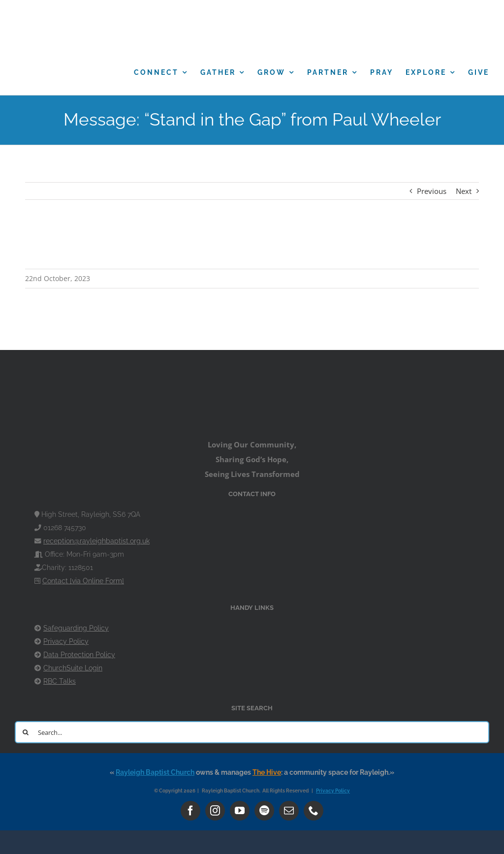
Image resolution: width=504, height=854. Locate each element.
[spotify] (264, 811)
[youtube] (240, 811)
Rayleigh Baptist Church (155, 772)
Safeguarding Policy (76, 628)
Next (464, 191)
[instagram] (215, 811)
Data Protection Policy (79, 655)
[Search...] (252, 732)
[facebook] (190, 811)
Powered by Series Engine (412, 249)
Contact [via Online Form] (83, 581)
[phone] (314, 811)
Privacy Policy (66, 641)
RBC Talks (60, 681)
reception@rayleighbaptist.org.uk (96, 541)
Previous (432, 191)
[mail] (289, 811)
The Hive (267, 772)
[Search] (26, 732)
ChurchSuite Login (73, 668)
